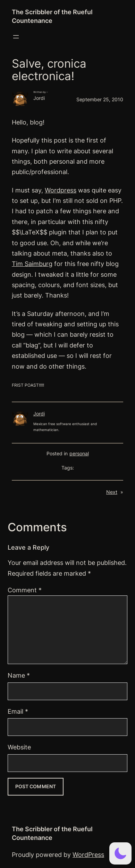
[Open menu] (16, 37)
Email (18, 711)
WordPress (88, 855)
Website (19, 747)
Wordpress (61, 190)
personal (79, 454)
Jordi (39, 414)
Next (112, 492)
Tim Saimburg (32, 264)
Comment (25, 590)
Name (19, 675)
